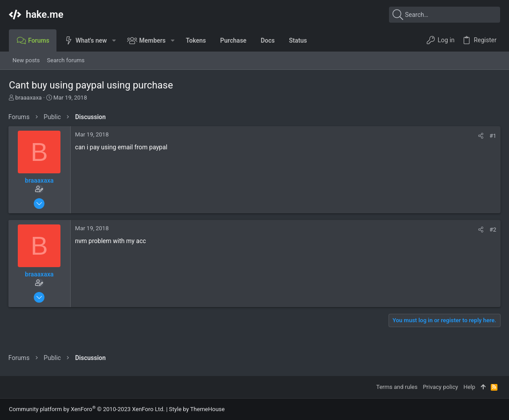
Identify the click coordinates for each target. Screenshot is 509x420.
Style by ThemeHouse (197, 409)
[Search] (445, 15)
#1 (492, 136)
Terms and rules (397, 387)
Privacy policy (440, 387)
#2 (492, 230)
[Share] (480, 136)
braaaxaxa (28, 98)
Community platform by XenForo (87, 409)
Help (469, 387)
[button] (114, 40)
